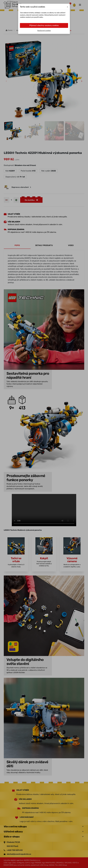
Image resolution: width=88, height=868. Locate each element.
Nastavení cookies (44, 31)
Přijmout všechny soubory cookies (44, 25)
